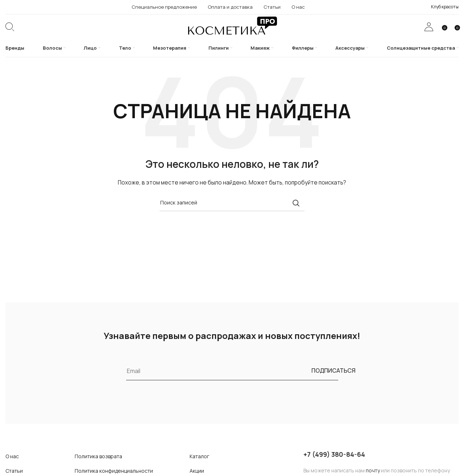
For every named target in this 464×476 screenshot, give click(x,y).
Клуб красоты (445, 7)
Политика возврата (98, 468)
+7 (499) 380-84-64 (334, 466)
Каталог (199, 468)
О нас (12, 468)
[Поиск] (10, 33)
